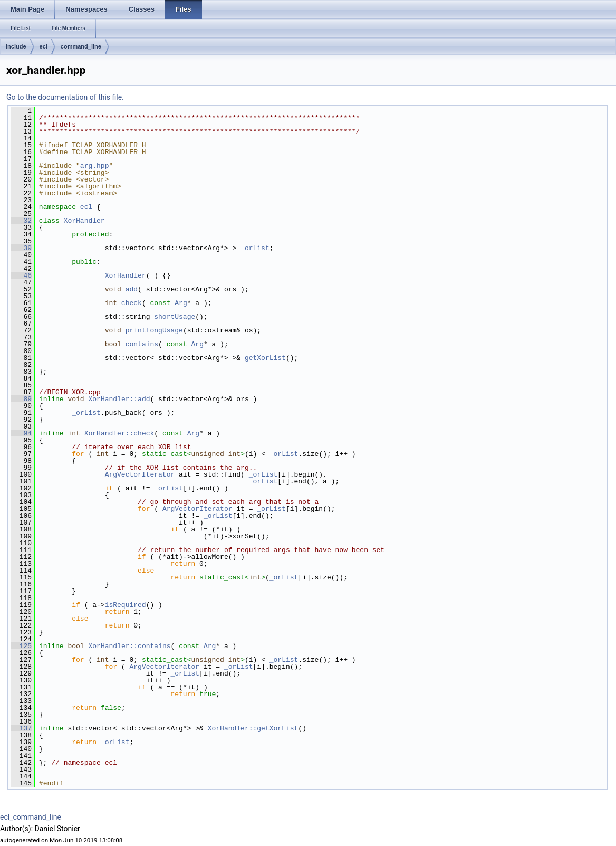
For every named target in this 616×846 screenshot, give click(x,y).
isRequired (126, 605)
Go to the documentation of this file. (65, 97)
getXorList (265, 358)
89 (21, 399)
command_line (81, 46)
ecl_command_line (31, 817)
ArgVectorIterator (140, 474)
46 (21, 275)
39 (21, 248)
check (132, 303)
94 (21, 433)
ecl (44, 46)
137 (21, 728)
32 (21, 221)
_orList (255, 248)
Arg (181, 303)
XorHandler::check (119, 433)
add (132, 289)
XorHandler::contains (129, 646)
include (16, 46)
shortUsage (175, 317)
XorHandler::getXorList (253, 728)
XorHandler (84, 221)
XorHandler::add (119, 399)
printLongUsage (154, 330)
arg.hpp (95, 166)
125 (21, 646)
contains (142, 344)
